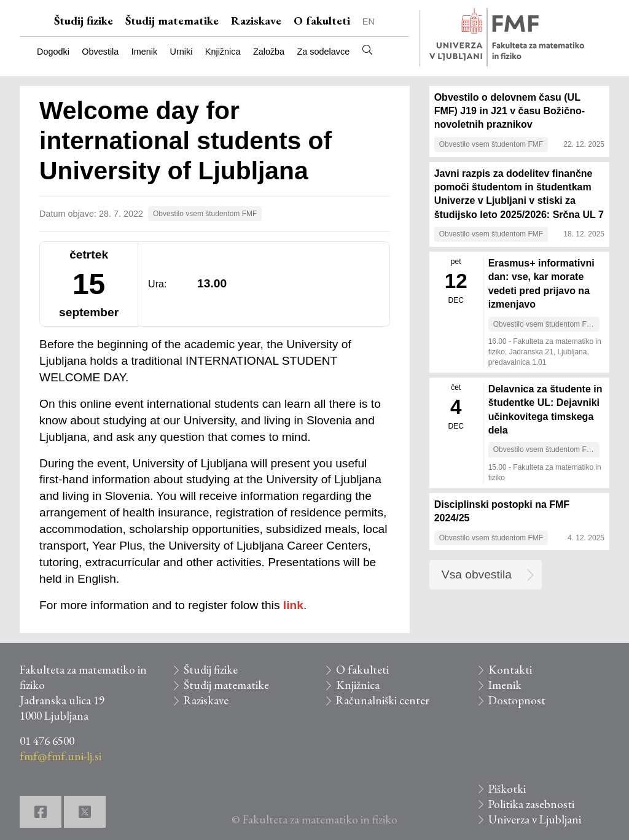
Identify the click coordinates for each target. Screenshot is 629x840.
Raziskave (256, 21)
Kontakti (510, 670)
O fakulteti (322, 21)
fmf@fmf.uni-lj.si (61, 756)
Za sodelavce (324, 52)
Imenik (144, 52)
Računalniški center (383, 700)
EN (369, 21)
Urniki (182, 52)
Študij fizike (84, 21)
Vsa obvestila (477, 574)
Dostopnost (517, 700)
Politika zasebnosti (531, 804)
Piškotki (507, 789)
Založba (269, 52)
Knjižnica (223, 52)
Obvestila (100, 52)
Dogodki (53, 52)
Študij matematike (172, 21)
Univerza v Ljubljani (535, 819)
